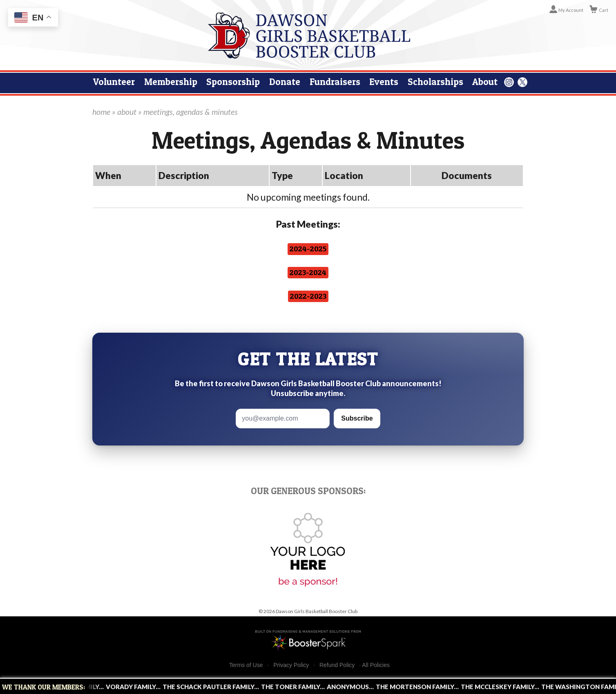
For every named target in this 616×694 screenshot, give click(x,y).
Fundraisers (335, 82)
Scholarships (435, 82)
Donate (285, 82)
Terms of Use (246, 665)
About (485, 82)
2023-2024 (308, 272)
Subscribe (357, 418)
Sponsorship (233, 82)
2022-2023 (308, 296)
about (127, 112)
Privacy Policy (291, 665)
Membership (171, 82)
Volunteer (114, 82)
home (101, 112)
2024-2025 (308, 249)
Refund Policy (337, 665)
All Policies (376, 665)
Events (384, 82)
